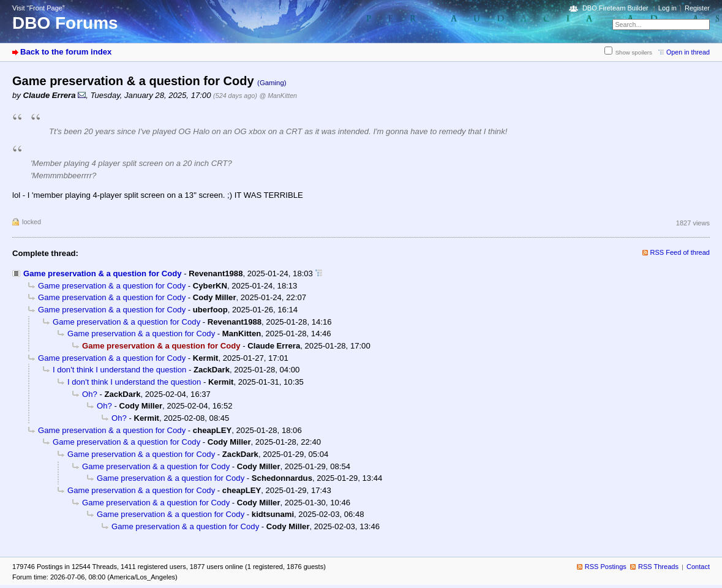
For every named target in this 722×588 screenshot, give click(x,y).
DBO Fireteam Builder (615, 8)
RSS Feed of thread (680, 252)
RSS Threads (658, 567)
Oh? (90, 394)
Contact (698, 567)
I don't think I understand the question (119, 370)
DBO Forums (65, 23)
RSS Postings (606, 567)
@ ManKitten (278, 96)
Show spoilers (634, 52)
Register (697, 8)
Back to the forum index (66, 52)
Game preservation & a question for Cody (103, 273)
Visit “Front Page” (39, 8)
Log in (667, 8)
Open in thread (688, 52)
